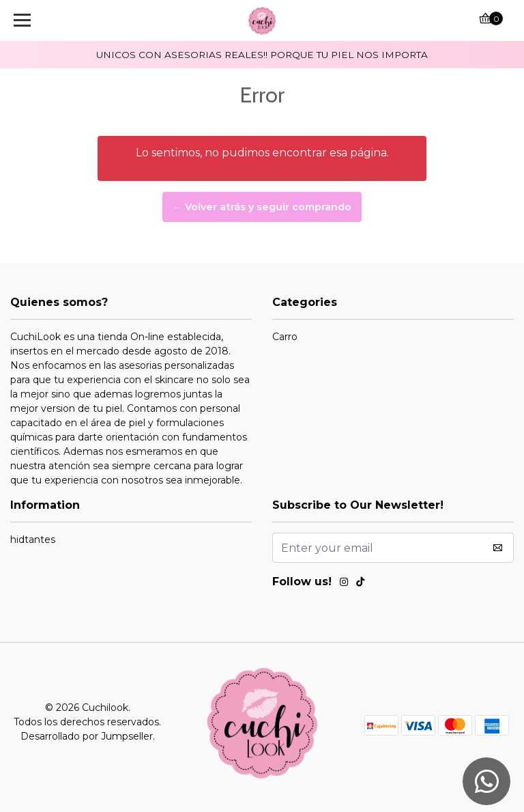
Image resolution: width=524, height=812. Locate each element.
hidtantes (33, 540)
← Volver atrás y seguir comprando (262, 207)
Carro (285, 337)
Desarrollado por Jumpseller (87, 736)
